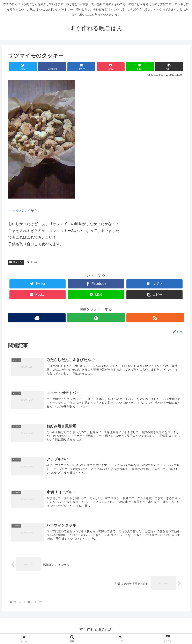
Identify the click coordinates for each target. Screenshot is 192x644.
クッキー (34, 262)
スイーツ (16, 262)
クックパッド (19, 211)
